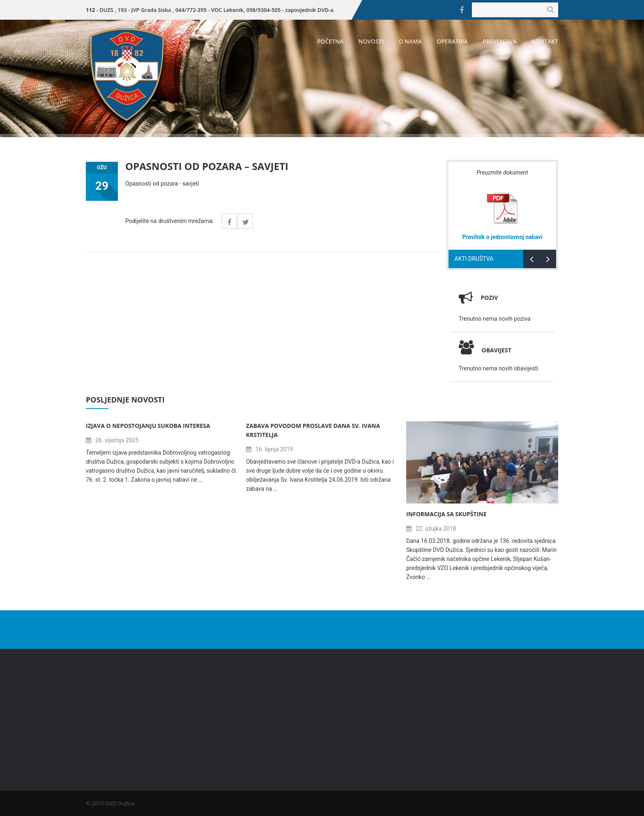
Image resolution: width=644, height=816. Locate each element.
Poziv (490, 298)
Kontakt (545, 41)
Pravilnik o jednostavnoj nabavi (502, 237)
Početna (330, 41)
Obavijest (485, 350)
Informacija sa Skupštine (446, 514)
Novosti (371, 41)
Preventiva (500, 41)
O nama (410, 41)
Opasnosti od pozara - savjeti (162, 184)
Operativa (452, 41)
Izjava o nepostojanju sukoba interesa (148, 426)
